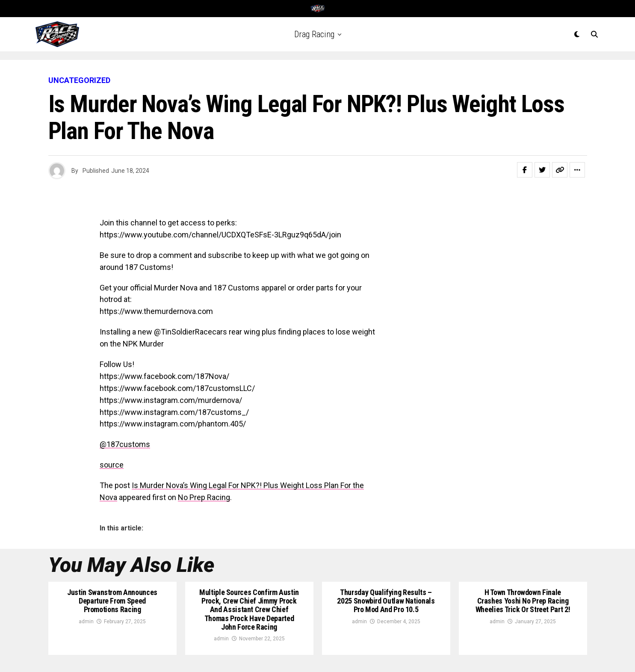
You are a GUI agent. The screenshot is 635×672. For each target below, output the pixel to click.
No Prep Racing (204, 497)
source (112, 465)
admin (86, 622)
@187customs (125, 444)
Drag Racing (314, 34)
